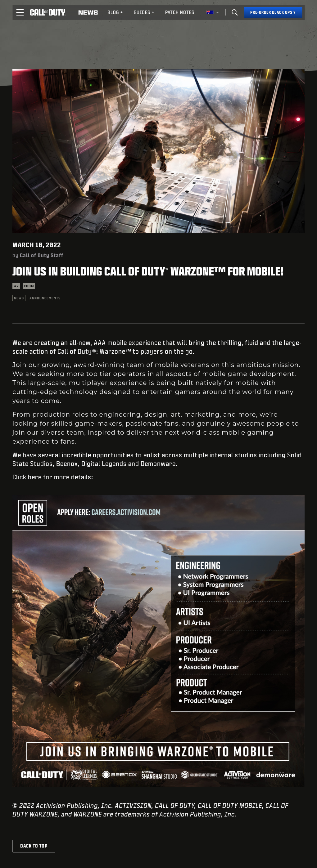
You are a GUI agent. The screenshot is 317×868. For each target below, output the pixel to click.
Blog (115, 12)
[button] (20, 12)
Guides (144, 12)
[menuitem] (115, 12)
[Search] (235, 12)
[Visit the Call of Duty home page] (48, 12)
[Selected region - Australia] (213, 12)
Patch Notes (180, 12)
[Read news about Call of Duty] (88, 12)
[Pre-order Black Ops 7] (273, 12)
